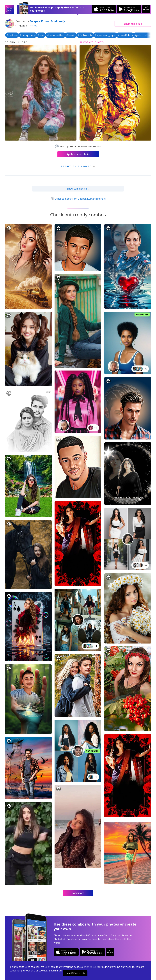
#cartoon (12, 35)
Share (133, 24)
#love (41, 35)
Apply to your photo (78, 154)
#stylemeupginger (105, 35)
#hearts (71, 35)
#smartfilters (125, 35)
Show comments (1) (78, 189)
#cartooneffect (56, 35)
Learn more (56, 971)
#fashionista (85, 35)
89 (33, 26)
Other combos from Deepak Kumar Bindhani (78, 199)
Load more (78, 893)
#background (28, 35)
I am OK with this (75, 973)
